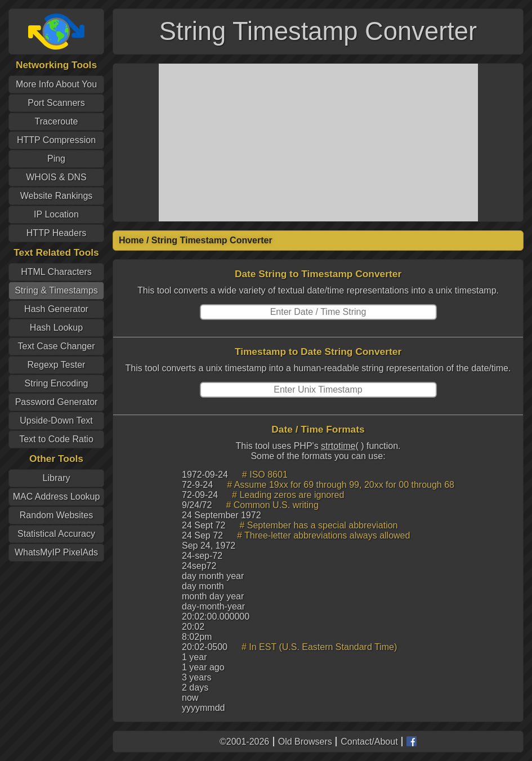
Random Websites (56, 515)
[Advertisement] (318, 143)
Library (57, 478)
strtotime (338, 446)
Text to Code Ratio (56, 439)
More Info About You (56, 84)
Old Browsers (305, 742)
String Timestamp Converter (212, 240)
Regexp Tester (57, 365)
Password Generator (57, 402)
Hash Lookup (56, 328)
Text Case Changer (57, 346)
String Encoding (57, 383)
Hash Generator (56, 309)
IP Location (56, 214)
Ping (56, 159)
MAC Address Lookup (57, 497)
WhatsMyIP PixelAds (56, 552)
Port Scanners (56, 103)
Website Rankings (57, 196)
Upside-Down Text (56, 420)
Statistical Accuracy (56, 534)
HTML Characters (56, 272)
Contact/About (369, 742)
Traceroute (57, 121)
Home (131, 240)
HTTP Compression (56, 140)
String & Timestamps (56, 290)
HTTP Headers (56, 233)
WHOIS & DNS (56, 177)
